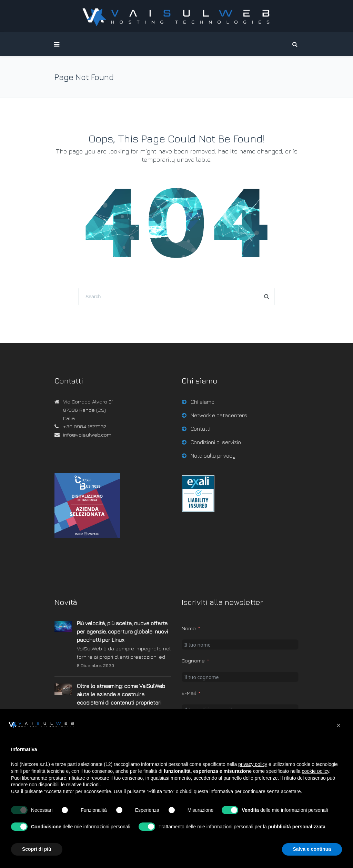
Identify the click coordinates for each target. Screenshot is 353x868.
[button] (339, 725)
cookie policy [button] (316, 771)
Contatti (200, 429)
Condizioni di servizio (216, 442)
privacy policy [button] (253, 764)
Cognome (193, 661)
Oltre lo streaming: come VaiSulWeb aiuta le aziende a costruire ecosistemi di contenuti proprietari (121, 694)
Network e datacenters (219, 415)
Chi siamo (203, 402)
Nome (189, 628)
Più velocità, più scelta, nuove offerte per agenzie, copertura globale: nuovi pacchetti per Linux (122, 631)
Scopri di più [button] (37, 849)
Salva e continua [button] (312, 849)
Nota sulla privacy (213, 456)
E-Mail (189, 693)
